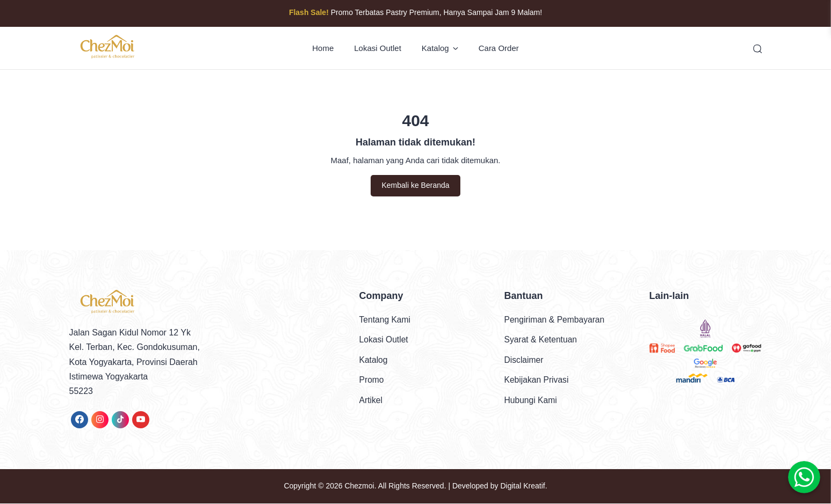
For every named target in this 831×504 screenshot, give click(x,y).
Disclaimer (525, 360)
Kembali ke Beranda (415, 186)
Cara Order (499, 49)
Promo (372, 380)
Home (323, 49)
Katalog (440, 49)
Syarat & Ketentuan (542, 340)
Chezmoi (359, 487)
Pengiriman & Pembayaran (556, 320)
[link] (80, 421)
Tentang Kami (386, 320)
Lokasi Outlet (378, 49)
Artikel (371, 400)
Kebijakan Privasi (537, 380)
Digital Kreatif (522, 487)
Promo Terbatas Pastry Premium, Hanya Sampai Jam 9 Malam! (415, 12)
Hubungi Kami (532, 400)
